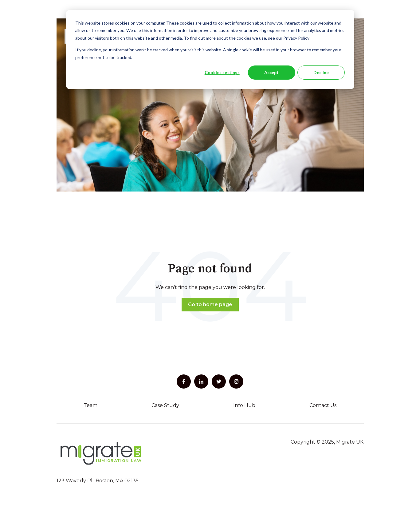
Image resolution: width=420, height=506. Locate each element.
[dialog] (210, 49)
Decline (321, 72)
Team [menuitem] (90, 405)
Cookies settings (222, 72)
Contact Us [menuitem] (323, 405)
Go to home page (210, 304)
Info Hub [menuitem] (244, 405)
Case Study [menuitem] (165, 405)
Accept (271, 72)
